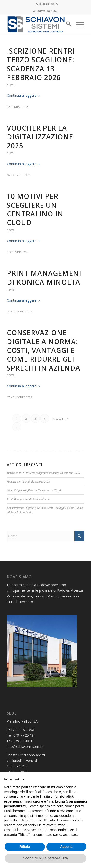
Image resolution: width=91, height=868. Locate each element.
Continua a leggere (24, 95)
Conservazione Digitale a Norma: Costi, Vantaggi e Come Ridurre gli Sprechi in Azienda (44, 350)
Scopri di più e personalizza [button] (45, 858)
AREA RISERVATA (47, 4)
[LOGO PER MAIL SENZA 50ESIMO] (38, 24)
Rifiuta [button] (25, 847)
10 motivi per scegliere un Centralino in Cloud (35, 209)
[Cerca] (66, 24)
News (11, 85)
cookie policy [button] (74, 806)
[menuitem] (47, 4)
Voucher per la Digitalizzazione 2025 (40, 137)
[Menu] (78, 24)
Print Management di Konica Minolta (45, 278)
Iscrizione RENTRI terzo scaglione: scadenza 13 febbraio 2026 (41, 64)
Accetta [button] (66, 847)
